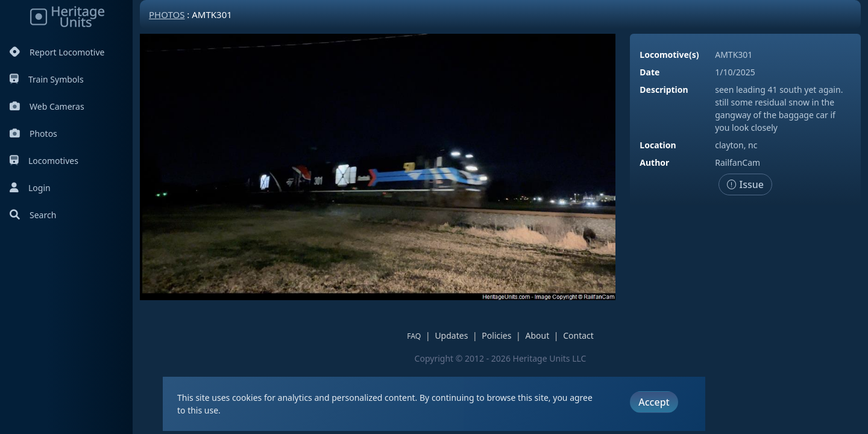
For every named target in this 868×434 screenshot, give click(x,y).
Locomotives (44, 161)
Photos (33, 134)
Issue (745, 184)
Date (649, 72)
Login (30, 188)
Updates (451, 335)
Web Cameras (47, 106)
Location (658, 145)
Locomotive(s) (669, 55)
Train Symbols (47, 79)
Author (654, 162)
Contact (578, 335)
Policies (496, 335)
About (537, 335)
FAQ (414, 336)
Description (664, 90)
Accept (654, 402)
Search (33, 215)
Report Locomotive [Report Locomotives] (57, 52)
